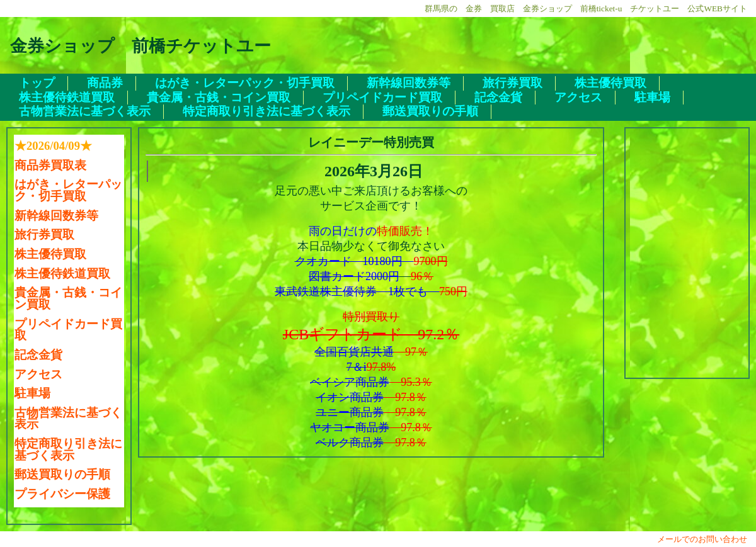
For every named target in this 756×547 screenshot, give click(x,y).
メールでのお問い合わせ (706, 539)
